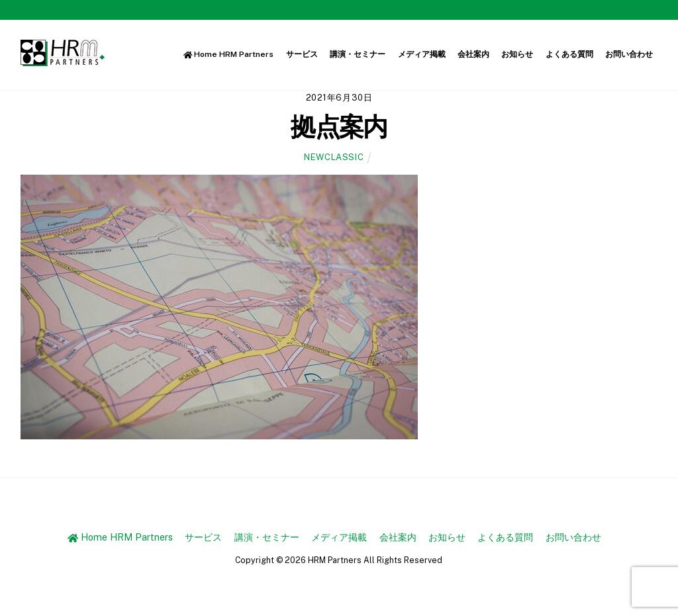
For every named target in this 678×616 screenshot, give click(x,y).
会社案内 (473, 54)
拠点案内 (339, 127)
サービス (302, 54)
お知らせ (517, 54)
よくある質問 (569, 54)
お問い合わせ (629, 54)
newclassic (334, 157)
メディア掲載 (422, 54)
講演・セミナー (358, 54)
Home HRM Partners (229, 54)
